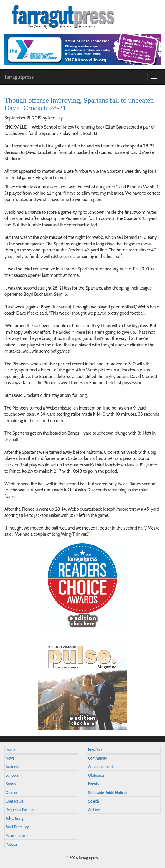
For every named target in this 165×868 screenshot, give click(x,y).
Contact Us (14, 801)
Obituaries (96, 775)
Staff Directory (17, 827)
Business (12, 767)
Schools (12, 775)
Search (94, 801)
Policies (11, 844)
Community (98, 758)
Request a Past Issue (22, 810)
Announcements (101, 767)
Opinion (12, 793)
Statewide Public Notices (108, 793)
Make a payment (19, 836)
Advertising (14, 818)
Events (93, 784)
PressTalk (95, 750)
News (10, 758)
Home (11, 750)
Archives (95, 810)
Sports (11, 784)
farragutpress (19, 77)
